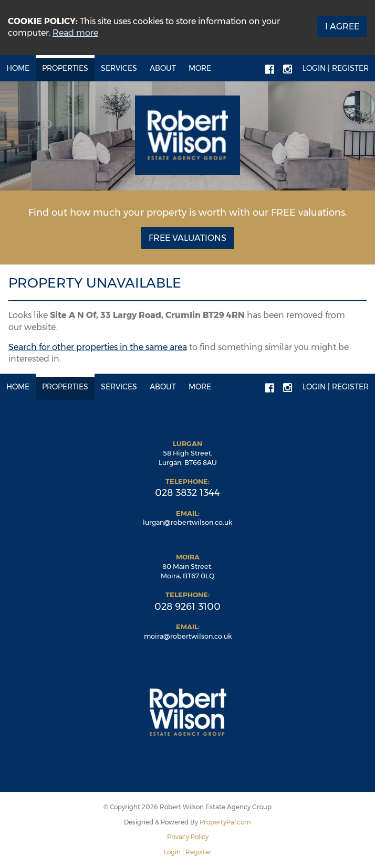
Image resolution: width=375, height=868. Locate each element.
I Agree (342, 27)
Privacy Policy (188, 837)
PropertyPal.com (225, 822)
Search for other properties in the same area (98, 347)
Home (18, 68)
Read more (75, 33)
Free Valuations (187, 238)
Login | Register (336, 68)
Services (119, 68)
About (163, 68)
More (200, 68)
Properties (65, 68)
